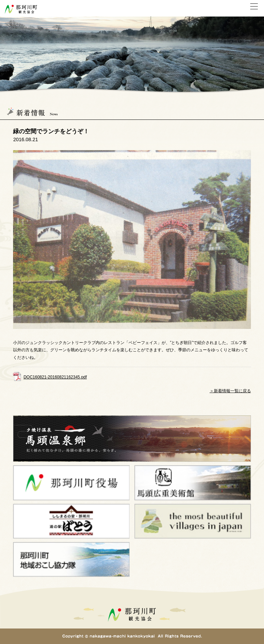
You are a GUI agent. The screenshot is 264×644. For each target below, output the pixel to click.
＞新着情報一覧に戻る (230, 391)
